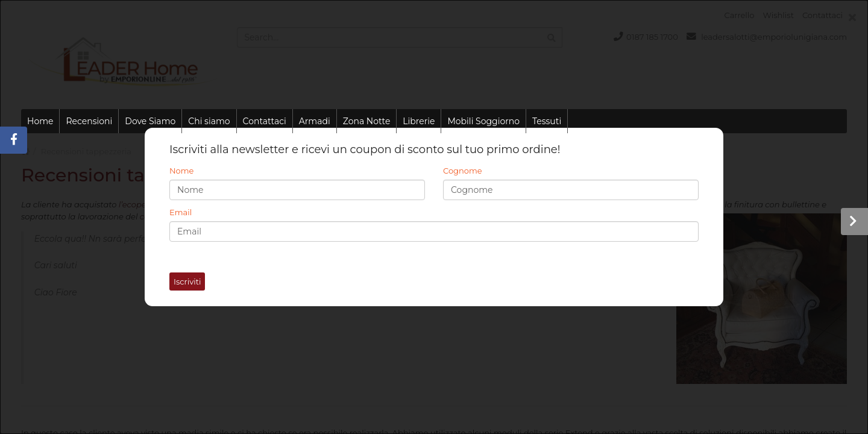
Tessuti (547, 121)
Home (40, 121)
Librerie (419, 121)
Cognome (463, 171)
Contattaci (265, 121)
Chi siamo (209, 121)
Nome (181, 171)
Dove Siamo (150, 121)
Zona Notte (367, 121)
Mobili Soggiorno (483, 121)
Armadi (315, 121)
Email (181, 212)
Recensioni (89, 121)
